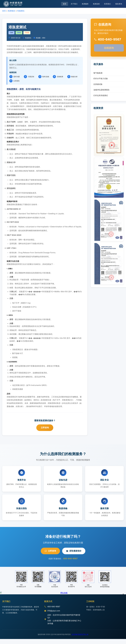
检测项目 (12, 11)
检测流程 (96, 4)
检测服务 (85, 4)
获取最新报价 (74, 551)
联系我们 (108, 4)
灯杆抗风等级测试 (101, 95)
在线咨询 (109, 48)
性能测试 (21, 11)
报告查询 (119, 4)
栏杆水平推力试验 (101, 79)
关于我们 (74, 4)
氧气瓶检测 (98, 73)
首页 (65, 4)
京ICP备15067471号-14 (80, 639)
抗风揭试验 (98, 84)
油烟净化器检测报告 (101, 90)
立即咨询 (45, 428)
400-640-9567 (70, 559)
